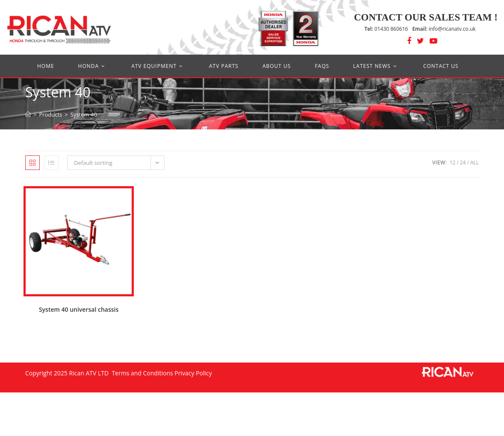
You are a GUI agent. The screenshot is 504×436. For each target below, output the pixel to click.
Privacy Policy (193, 373)
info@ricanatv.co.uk (444, 29)
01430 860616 (386, 29)
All (475, 162)
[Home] (28, 114)
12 (453, 162)
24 (463, 162)
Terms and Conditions (142, 373)
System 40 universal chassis (79, 309)
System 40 (84, 114)
